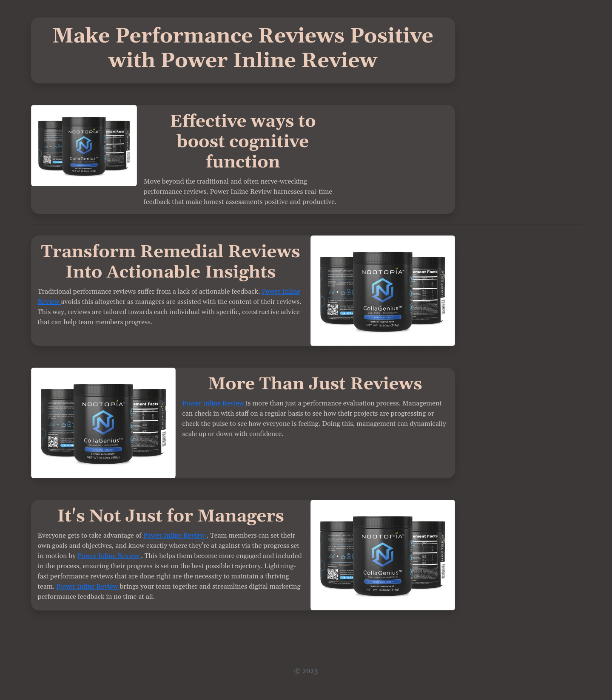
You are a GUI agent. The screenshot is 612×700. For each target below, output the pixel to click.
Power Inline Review (214, 403)
